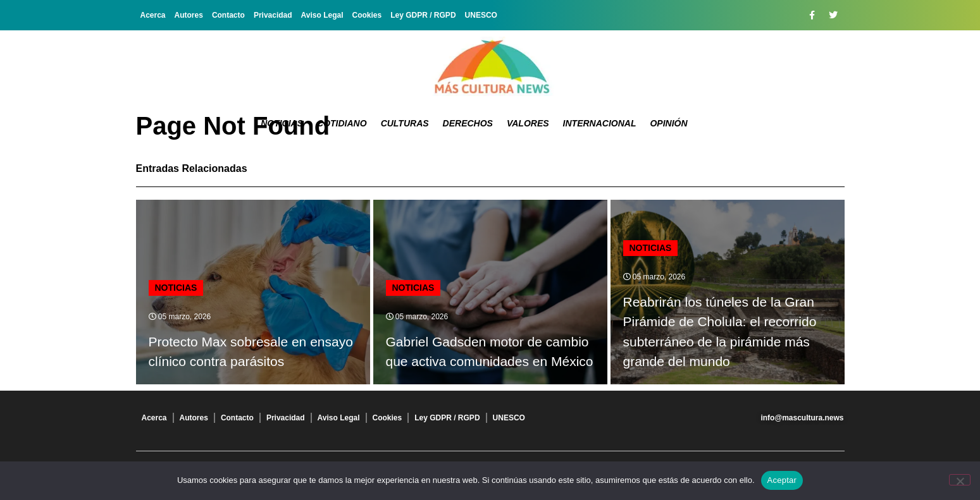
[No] (960, 480)
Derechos (468, 123)
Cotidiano (342, 123)
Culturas (405, 123)
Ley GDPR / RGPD (423, 15)
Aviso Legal (322, 15)
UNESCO (481, 15)
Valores (528, 123)
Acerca (153, 15)
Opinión (668, 123)
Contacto (228, 15)
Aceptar (782, 480)
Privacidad (273, 15)
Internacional (600, 123)
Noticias (282, 123)
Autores (189, 15)
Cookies (367, 15)
